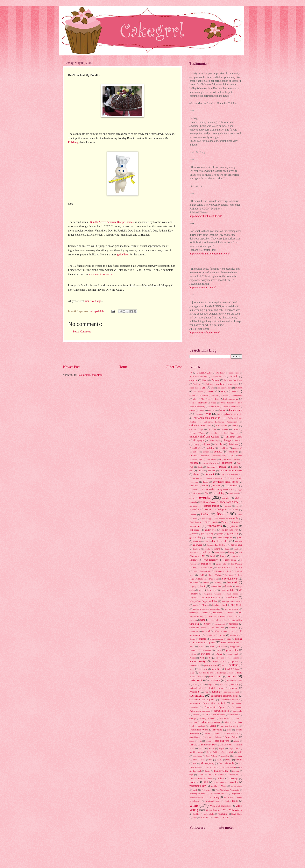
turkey (221, 779)
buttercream (236, 410)
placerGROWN (219, 661)
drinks (205, 486)
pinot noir (220, 658)
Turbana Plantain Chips (201, 779)
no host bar (218, 628)
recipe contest (216, 677)
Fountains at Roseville (227, 518)
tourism (236, 771)
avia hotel (198, 391)
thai (195, 763)
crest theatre (211, 459)
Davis (200, 467)
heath (236, 549)
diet (191, 471)
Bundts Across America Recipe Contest (112, 222)
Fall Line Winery (208, 502)
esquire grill (234, 493)
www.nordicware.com (101, 274)
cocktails (224, 448)
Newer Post (72, 367)
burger (202, 410)
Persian (193, 658)
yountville (222, 814)
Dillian (201, 471)
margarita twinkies (212, 594)
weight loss (228, 797)
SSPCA (193, 745)
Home (123, 367)
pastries (193, 654)
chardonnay (214, 440)
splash (236, 741)
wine (194, 805)
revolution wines (235, 680)
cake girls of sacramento (230, 414)
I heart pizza (229, 560)
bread (214, 403)
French (225, 522)
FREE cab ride (211, 522)
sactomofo (238, 711)
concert (206, 452)
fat (237, 506)
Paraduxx (194, 650)
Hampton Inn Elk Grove (217, 545)
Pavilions (206, 654)
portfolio (233, 665)
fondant (205, 514)
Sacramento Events (229, 700)
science (228, 722)
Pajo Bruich (199, 643)
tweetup (234, 779)
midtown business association (207, 609)
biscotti (225, 395)
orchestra (234, 635)
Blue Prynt (205, 399)
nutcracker (194, 631)
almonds (234, 376)
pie (210, 658)
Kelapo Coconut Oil (202, 571)
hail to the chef (220, 541)
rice (194, 684)
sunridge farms (196, 752)
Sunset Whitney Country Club (220, 752)
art (204, 388)
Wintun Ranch (212, 810)
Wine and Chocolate (221, 806)
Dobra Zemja (195, 478)
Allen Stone (219, 376)
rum (207, 692)
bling (195, 399)
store (211, 748)
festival (208, 509)
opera (222, 635)
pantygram (234, 646)
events (205, 497)
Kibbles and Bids (223, 571)
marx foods (232, 594)
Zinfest (216, 818)
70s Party (220, 373)
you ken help (208, 814)
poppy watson (211, 665)
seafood (202, 726)
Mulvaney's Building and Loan (223, 616)
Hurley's (194, 560)
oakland (206, 631)
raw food (202, 677)
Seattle (213, 726)
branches (202, 403)
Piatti (202, 658)
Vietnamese (206, 790)
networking (220, 624)
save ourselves (225, 718)
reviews (215, 680)
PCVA (219, 654)
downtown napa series (225, 482)
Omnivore (210, 635)
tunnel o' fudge (93, 301)
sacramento (197, 696)
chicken (239, 440)
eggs (240, 489)
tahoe (195, 760)
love (201, 590)
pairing (239, 639)
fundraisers (215, 526)
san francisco (219, 715)
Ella (207, 493)
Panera (212, 646)
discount (209, 474)
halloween (198, 545)
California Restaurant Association (220, 422)
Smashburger (195, 737)
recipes (231, 676)
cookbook (233, 452)
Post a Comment (82, 332)
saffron (196, 715)
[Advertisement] (122, 353)
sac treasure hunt (231, 692)
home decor (220, 552)
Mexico (205, 605)
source (208, 741)
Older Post (174, 367)
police (235, 661)
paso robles (232, 650)
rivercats (223, 684)
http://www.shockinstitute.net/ (206, 216)
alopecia (193, 380)
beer (234, 391)
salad (206, 715)
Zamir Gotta (237, 814)
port (223, 665)
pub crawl (203, 669)
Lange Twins (215, 575)
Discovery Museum (230, 474)
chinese (207, 444)
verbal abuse (236, 786)
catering (215, 433)
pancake (202, 646)
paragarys (207, 650)
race (192, 673)
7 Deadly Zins (204, 373)
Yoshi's (196, 814)
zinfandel (205, 818)
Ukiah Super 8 (219, 782)
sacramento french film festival (207, 703)
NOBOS (233, 628)
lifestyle (206, 582)
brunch (192, 410)
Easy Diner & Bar (226, 489)
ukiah (206, 782)
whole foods (231, 801)
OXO (229, 639)
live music (232, 582)
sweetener (238, 756)
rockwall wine (196, 688)
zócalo (226, 818)
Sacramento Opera (215, 707)
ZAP (195, 818)
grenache (197, 541)
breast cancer (227, 403)
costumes (205, 456)
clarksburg (211, 448)
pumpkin (216, 669)
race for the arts (206, 673)
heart (227, 549)
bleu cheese (237, 395)
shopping (218, 730)
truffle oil (234, 775)
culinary (194, 463)
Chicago (227, 440)
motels (205, 613)
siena (229, 730)
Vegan (224, 786)
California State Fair (200, 425)
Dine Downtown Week (231, 471)
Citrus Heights (196, 448)
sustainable (198, 756)
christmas (233, 444)
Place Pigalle (233, 658)
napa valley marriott (219, 620)
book (192, 403)
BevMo (215, 395)
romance (233, 688)
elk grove (197, 493)
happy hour (237, 545)
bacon (211, 391)
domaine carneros (215, 478)
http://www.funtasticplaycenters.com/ (210, 254)
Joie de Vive (207, 567)
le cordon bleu (229, 579)
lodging (193, 586)
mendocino (232, 598)
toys (191, 775)
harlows (197, 549)
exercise (226, 498)
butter (222, 410)
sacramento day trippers (202, 700)
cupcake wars (211, 463)
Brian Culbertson (231, 407)
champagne (199, 440)
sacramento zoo (221, 711)
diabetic (234, 467)
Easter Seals (208, 489)
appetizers (233, 384)
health (217, 549)
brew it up (214, 407)
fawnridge (194, 509)
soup (200, 741)
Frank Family (195, 522)
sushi (240, 752)
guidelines (123, 254)
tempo (229, 760)
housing (235, 556)
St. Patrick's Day (208, 745)
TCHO (220, 760)
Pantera (222, 646)
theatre (208, 771)
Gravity (209, 537)
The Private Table (228, 767)
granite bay (233, 534)
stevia (202, 748)
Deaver (223, 467)
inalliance (206, 564)
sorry (192, 741)
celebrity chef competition (204, 437)
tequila (239, 760)
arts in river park (225, 388)
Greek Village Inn (224, 537)
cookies (193, 456)
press (192, 669)
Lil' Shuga (218, 582)
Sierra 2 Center (212, 733)
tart (211, 760)
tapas (203, 760)
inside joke (221, 564)
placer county (197, 661)
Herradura (194, 552)
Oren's (192, 639)
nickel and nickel (198, 628)
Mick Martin (236, 605)
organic (202, 639)
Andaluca (197, 384)
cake (208, 414)
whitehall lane (213, 801)
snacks (208, 737)
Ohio (233, 631)
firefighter (222, 509)
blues (216, 399)
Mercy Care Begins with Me (203, 601)
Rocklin (234, 684)
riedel (202, 684)
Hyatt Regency (210, 560)
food (221, 514)
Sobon (218, 737)
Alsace (205, 380)
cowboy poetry (220, 456)
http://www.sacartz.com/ (203, 287)
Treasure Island (216, 775)
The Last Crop (211, 767)
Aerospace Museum (199, 376)
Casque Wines (197, 433)
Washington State (197, 793)
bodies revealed (231, 399)
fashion (228, 506)
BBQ (224, 391)
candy (235, 425)
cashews (225, 429)
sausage (193, 718)
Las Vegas (229, 575)
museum (193, 620)
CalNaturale (222, 425)
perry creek (233, 654)
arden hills (194, 388)
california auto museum (207, 418)
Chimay (196, 444)
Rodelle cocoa (216, 688)
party (218, 650)
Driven (216, 486)
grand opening (207, 534)
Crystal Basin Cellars (229, 459)
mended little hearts (212, 598)
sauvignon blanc (208, 718)
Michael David (220, 605)
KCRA (239, 567)
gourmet (193, 534)
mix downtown (231, 609)
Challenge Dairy (234, 437)
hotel (213, 556)
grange (220, 534)
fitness (235, 509)
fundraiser (195, 526)
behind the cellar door (199, 395)
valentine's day (198, 786)
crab (232, 456)
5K (191, 373)
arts (212, 388)
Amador (216, 380)
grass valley (195, 537)
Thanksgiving (207, 763)
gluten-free (210, 530)
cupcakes (227, 463)
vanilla (214, 786)
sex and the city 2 (230, 726)
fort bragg (206, 518)
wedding (214, 797)
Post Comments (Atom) (91, 375)
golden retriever (229, 530)
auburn (239, 388)
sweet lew (225, 756)
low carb (212, 590)
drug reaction (231, 486)
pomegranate (195, 665)
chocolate (219, 444)
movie (230, 613)
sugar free (234, 748)
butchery (212, 410)
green (239, 537)
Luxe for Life (227, 590)
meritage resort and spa (232, 601)
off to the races (221, 631)
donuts (206, 482)
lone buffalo (216, 586)
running (216, 692)
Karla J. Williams (224, 567)
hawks (207, 549)
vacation (234, 782)
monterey (194, 613)
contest (218, 452)
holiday (206, 552)
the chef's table (226, 763)
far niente (194, 506)
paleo (212, 642)
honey (231, 552)
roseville (194, 692)
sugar (222, 748)
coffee (196, 452)
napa (203, 620)
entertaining (218, 493)
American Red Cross (233, 380)
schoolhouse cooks (211, 722)
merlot (195, 605)
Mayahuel (194, 598)
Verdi (195, 790)
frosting (236, 522)
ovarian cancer (217, 639)
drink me (194, 486)
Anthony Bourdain (215, 384)
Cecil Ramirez (231, 433)
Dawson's (211, 467)
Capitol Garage (196, 429)
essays (192, 498)
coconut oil (237, 448)
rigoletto (212, 684)
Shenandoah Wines (199, 730)
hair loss (238, 541)
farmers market (211, 506)
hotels (223, 556)
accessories (234, 373)
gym (207, 541)
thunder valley (221, 771)
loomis (229, 586)
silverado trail (232, 733)
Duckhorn (194, 489)
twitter (193, 782)
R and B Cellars (232, 669)
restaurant (196, 680)
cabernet (198, 414)
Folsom (193, 515)
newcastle (234, 624)
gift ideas (194, 530)
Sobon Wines (232, 737)
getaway (234, 526)
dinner (197, 474)
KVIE (202, 575)
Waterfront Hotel (218, 793)
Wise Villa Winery (233, 810)
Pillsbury (73, 142)
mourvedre (218, 613)
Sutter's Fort (212, 756)
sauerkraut (234, 715)
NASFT (207, 624)
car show (212, 429)
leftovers (194, 582)
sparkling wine (222, 741)
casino (236, 429)
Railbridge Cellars (225, 673)
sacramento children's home (225, 696)
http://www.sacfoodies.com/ (205, 333)
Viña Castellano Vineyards (227, 790)
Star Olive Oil (226, 745)
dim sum (212, 471)
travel (201, 775)
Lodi (202, 586)
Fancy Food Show (228, 502)
